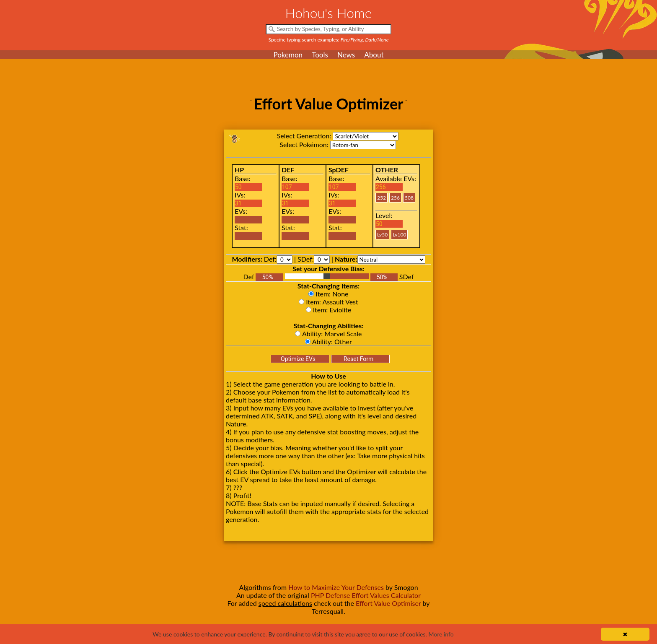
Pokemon (288, 55)
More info (441, 634)
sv (366, 136)
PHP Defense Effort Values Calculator (366, 595)
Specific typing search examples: (329, 40)
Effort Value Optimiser (388, 603)
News (346, 55)
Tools (320, 55)
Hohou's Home (329, 13)
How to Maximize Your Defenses (336, 587)
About (374, 55)
